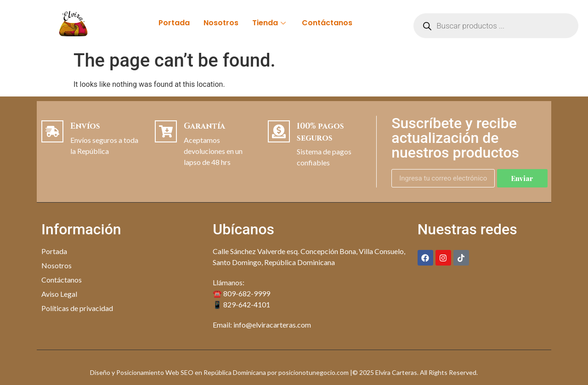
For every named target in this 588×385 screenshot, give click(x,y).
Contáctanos (327, 23)
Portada (174, 23)
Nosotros (221, 23)
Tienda (270, 23)
